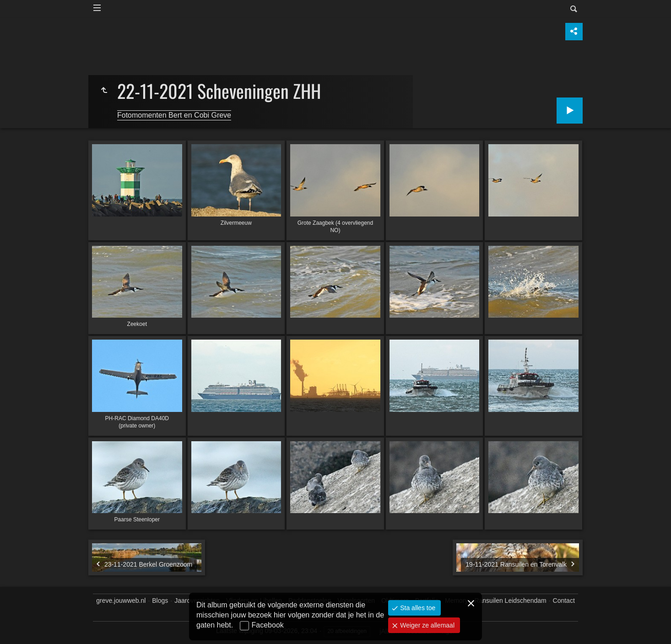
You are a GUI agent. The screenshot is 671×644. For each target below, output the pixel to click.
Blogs (160, 601)
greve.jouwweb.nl (121, 601)
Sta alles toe (417, 608)
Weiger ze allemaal (426, 625)
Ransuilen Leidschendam (510, 601)
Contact (564, 601)
